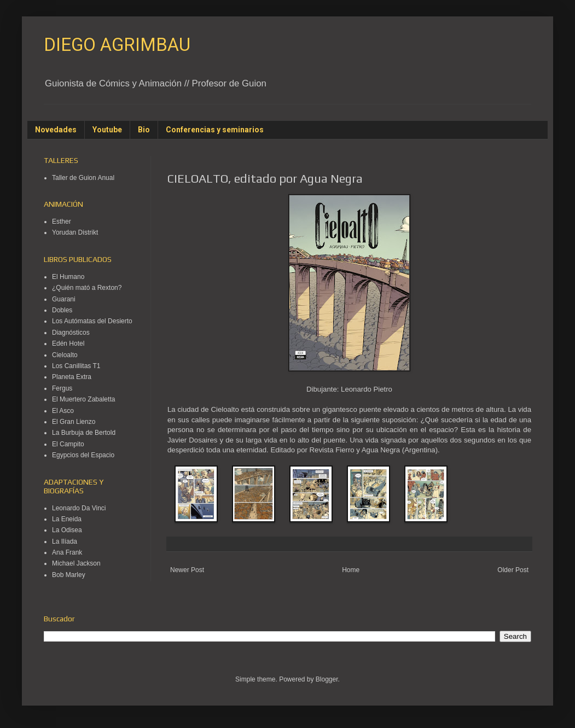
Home (351, 570)
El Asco (63, 411)
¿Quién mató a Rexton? (87, 288)
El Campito (68, 444)
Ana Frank (67, 552)
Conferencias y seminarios (215, 130)
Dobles (62, 310)
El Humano (68, 277)
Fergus (62, 388)
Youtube (107, 130)
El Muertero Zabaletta (83, 399)
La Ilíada (65, 541)
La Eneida (67, 519)
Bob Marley (69, 575)
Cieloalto (65, 355)
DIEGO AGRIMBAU (117, 45)
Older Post (513, 570)
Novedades (56, 130)
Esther (62, 222)
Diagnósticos (71, 333)
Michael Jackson (76, 563)
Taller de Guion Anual (83, 178)
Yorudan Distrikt (75, 232)
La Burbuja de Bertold (84, 433)
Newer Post (187, 570)
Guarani (64, 299)
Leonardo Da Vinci (79, 508)
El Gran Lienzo (74, 422)
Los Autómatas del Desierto (92, 321)
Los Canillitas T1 (76, 366)
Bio (144, 130)
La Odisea (67, 530)
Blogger (327, 679)
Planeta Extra (72, 377)
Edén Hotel (68, 343)
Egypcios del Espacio (83, 455)
